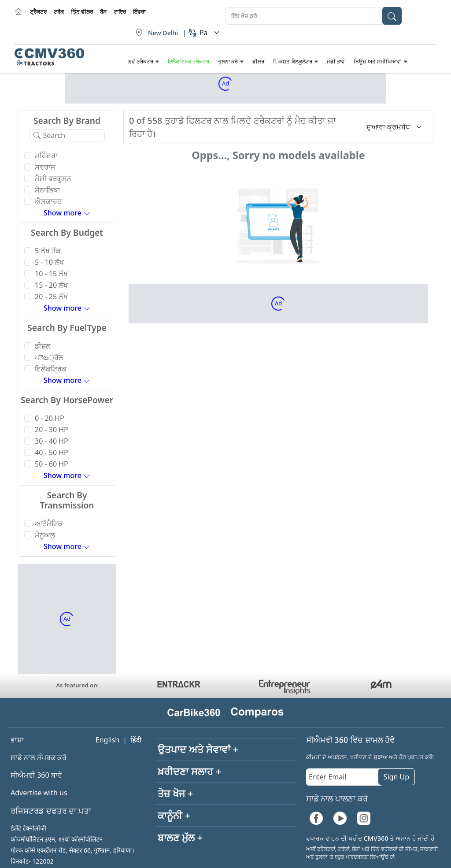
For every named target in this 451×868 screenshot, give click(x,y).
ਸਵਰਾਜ (45, 167)
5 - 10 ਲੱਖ (49, 262)
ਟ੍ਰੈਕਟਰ (38, 12)
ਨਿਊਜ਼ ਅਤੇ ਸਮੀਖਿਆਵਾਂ (378, 61)
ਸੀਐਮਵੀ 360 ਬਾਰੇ (36, 775)
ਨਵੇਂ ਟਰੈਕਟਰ (141, 61)
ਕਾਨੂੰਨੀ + (174, 815)
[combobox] (314, 16)
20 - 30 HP (52, 430)
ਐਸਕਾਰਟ (48, 201)
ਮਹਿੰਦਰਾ (46, 156)
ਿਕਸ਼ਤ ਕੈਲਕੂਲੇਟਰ (292, 61)
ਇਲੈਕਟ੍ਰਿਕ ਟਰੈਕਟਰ (189, 61)
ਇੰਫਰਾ (139, 12)
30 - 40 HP (52, 441)
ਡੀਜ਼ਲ (43, 346)
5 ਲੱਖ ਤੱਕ (48, 251)
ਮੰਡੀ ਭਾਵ (336, 61)
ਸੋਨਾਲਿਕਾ (48, 190)
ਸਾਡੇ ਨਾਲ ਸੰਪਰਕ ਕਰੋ (39, 757)
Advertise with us (39, 793)
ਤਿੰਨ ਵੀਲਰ (82, 12)
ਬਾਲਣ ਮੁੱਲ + (180, 837)
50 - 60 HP (52, 464)
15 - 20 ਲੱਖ (51, 285)
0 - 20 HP (50, 418)
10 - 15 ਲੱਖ (51, 274)
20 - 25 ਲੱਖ (51, 297)
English (107, 740)
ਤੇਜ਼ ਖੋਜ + (175, 793)
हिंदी (136, 740)
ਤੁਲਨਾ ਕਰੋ (228, 61)
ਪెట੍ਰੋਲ (49, 357)
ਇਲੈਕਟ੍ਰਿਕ (51, 369)
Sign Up (396, 777)
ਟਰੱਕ (59, 12)
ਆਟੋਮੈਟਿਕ (49, 523)
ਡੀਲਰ (258, 61)
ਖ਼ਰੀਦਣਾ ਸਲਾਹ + (189, 771)
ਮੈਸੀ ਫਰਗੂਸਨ (53, 178)
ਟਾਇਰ (120, 12)
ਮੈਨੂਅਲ (45, 535)
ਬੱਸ (103, 12)
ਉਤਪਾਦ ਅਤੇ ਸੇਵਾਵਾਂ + (198, 749)
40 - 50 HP (52, 453)
